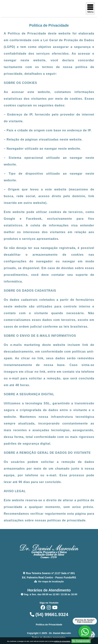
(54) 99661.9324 (49, 614)
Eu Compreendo (81, 641)
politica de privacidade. (62, 641)
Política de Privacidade (49, 625)
